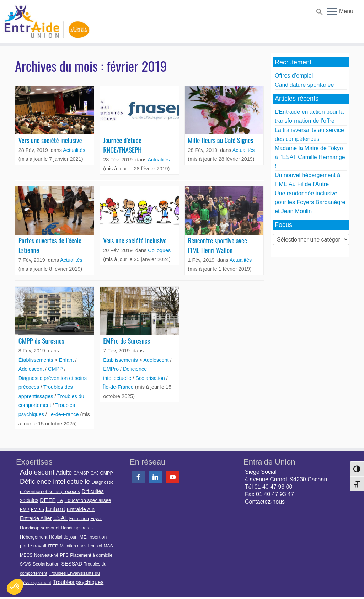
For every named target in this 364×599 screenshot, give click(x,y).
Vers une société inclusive (50, 140)
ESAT (60, 518)
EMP (25, 510)
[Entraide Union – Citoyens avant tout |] (43, 21)
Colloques (159, 250)
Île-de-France (64, 414)
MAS (108, 546)
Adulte (64, 473)
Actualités (74, 150)
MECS (26, 555)
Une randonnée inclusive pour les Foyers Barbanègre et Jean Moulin (310, 202)
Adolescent (32, 369)
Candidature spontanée (304, 85)
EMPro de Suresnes (127, 341)
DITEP (48, 500)
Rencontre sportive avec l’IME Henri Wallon (217, 245)
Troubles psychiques (78, 582)
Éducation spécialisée (88, 500)
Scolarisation (151, 378)
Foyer (96, 519)
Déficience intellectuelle (55, 481)
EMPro (112, 369)
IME (82, 537)
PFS (64, 555)
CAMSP (81, 473)
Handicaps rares (77, 528)
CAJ (94, 473)
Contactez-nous (265, 502)
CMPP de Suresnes (41, 341)
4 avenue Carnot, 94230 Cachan (286, 479)
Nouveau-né (46, 555)
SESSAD (72, 564)
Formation (79, 519)
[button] (319, 13)
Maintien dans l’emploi (81, 546)
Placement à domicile (91, 555)
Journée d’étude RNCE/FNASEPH (122, 145)
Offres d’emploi (294, 76)
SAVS (25, 564)
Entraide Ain (81, 509)
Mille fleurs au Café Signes (220, 140)
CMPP (56, 369)
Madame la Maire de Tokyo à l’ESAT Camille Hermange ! (310, 157)
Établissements (37, 360)
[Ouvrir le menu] (332, 12)
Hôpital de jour (63, 537)
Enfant (67, 360)
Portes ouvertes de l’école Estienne (50, 245)
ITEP (53, 546)
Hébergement (34, 537)
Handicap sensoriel (40, 528)
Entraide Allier (36, 518)
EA (60, 500)
